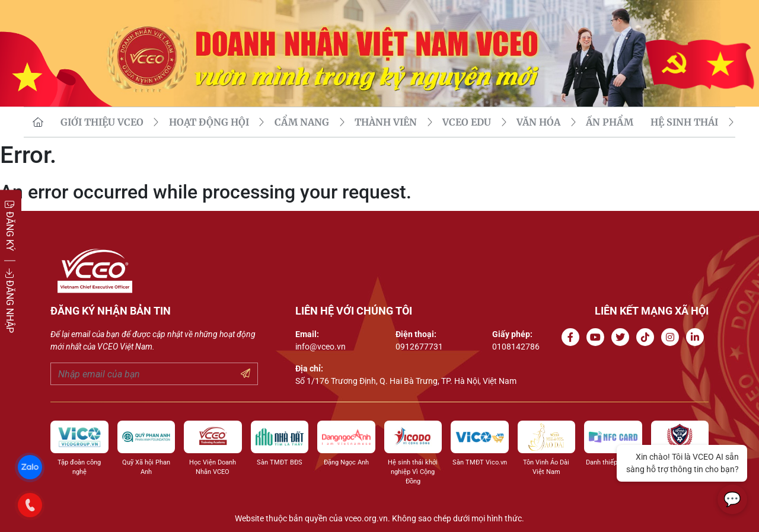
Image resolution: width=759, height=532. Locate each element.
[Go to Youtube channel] (598, 337)
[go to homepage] (38, 122)
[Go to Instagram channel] (672, 337)
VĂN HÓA (538, 122)
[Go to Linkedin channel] (697, 337)
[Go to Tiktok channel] (648, 337)
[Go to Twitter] (623, 337)
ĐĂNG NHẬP (10, 301)
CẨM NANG (302, 122)
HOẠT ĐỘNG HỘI (209, 122)
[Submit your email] (245, 374)
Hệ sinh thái (684, 122)
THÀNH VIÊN (386, 122)
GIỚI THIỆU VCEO (102, 122)
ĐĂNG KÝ (10, 225)
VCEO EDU (467, 122)
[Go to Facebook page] (573, 337)
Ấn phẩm (610, 122)
